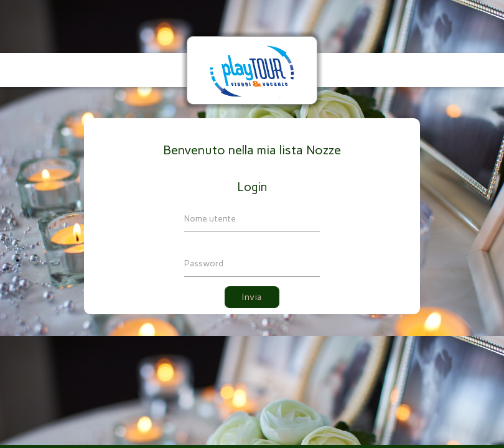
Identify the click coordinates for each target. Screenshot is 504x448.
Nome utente (210, 219)
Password (204, 264)
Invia (252, 297)
